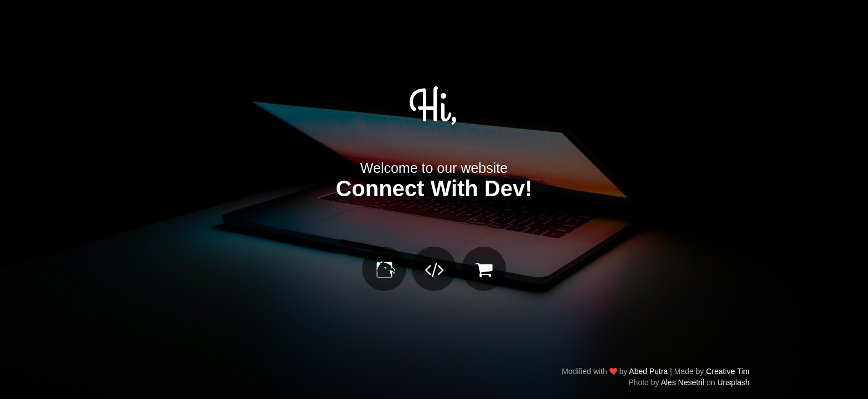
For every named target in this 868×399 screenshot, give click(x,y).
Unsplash (733, 382)
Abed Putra (648, 371)
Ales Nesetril (683, 382)
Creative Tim (728, 371)
